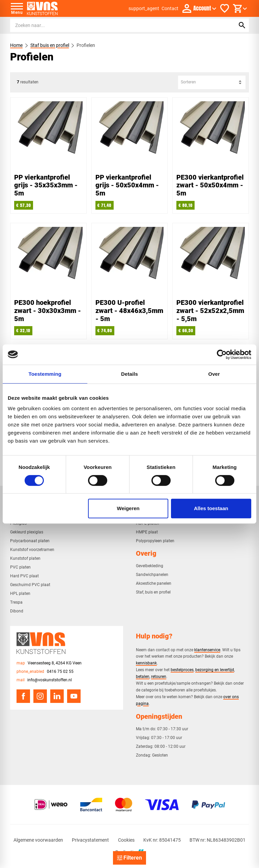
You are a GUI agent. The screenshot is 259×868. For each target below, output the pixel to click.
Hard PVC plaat (24, 576)
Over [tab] (214, 374)
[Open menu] (17, 8)
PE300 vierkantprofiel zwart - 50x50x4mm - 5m (210, 185)
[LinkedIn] (57, 696)
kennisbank (146, 663)
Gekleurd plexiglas (27, 532)
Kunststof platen (25, 558)
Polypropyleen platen (155, 541)
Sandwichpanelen (152, 575)
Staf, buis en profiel (153, 592)
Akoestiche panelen (154, 583)
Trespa (16, 602)
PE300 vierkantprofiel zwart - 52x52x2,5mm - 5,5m (210, 311)
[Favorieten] (225, 8)
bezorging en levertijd (215, 670)
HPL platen (20, 594)
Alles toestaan (211, 508)
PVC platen (20, 567)
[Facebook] (23, 696)
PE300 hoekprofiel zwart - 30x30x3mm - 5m (48, 311)
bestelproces (182, 670)
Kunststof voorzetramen (32, 550)
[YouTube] (74, 696)
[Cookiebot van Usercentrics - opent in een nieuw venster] (222, 354)
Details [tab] (129, 374)
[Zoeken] (116, 25)
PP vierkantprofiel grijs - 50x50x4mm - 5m (127, 185)
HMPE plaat (147, 532)
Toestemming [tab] (45, 374)
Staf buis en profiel (50, 45)
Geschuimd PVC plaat (30, 585)
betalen (143, 676)
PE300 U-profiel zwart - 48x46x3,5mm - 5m (129, 311)
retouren (159, 676)
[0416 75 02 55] (45, 672)
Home (16, 45)
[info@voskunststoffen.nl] (44, 680)
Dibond (17, 611)
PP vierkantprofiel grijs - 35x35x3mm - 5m (46, 185)
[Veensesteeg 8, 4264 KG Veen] (49, 663)
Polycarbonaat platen (30, 541)
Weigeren (128, 508)
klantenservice (207, 650)
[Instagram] (40, 696)
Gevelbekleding (150, 566)
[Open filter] (129, 858)
